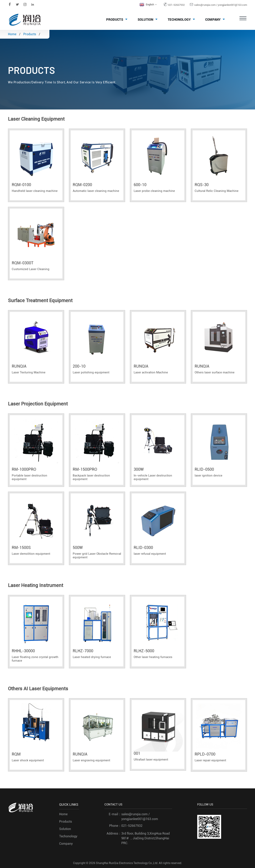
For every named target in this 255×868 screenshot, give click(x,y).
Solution (149, 19)
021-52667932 (176, 5)
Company (216, 19)
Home (12, 34)
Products (118, 19)
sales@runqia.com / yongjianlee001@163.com (221, 5)
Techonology (182, 19)
